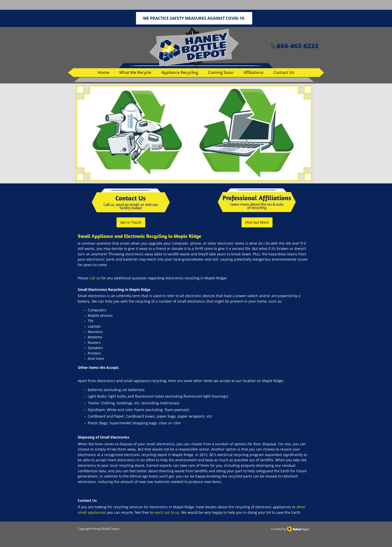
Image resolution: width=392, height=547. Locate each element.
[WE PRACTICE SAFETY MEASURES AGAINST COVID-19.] (194, 18)
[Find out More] (257, 222)
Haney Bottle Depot (106, 529)
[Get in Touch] (131, 222)
